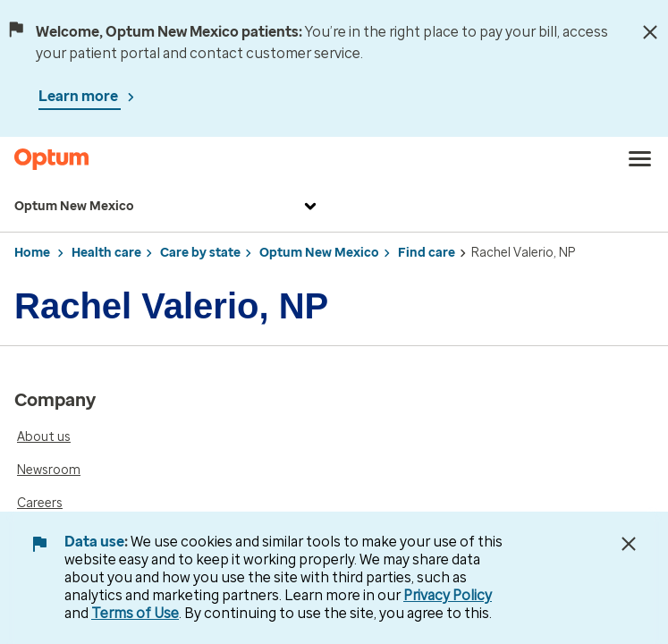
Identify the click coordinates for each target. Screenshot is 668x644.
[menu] (640, 159)
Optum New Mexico (168, 207)
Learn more (80, 96)
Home (32, 253)
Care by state (200, 253)
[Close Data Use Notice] (629, 544)
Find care (427, 253)
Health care (106, 253)
